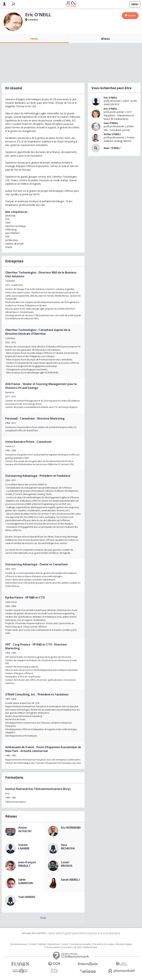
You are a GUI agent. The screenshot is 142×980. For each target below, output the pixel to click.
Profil (34, 39)
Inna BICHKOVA (68, 847)
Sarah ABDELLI (70, 880)
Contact (33, 944)
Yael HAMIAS (27, 897)
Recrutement (54, 944)
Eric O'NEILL (111, 98)
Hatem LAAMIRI (24, 847)
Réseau (105, 39)
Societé (65, 944)
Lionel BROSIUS (67, 864)
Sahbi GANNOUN (26, 881)
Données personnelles (81, 944)
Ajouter (132, 15)
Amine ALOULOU (25, 829)
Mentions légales (124, 944)
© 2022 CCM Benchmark (86, 947)
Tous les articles (52, 947)
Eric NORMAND (71, 828)
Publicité (42, 944)
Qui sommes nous (19, 944)
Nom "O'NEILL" (112, 148)
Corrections (67, 947)
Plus (43, 918)
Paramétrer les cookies (104, 944)
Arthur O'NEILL (112, 134)
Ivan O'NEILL (111, 123)
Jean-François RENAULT (27, 864)
